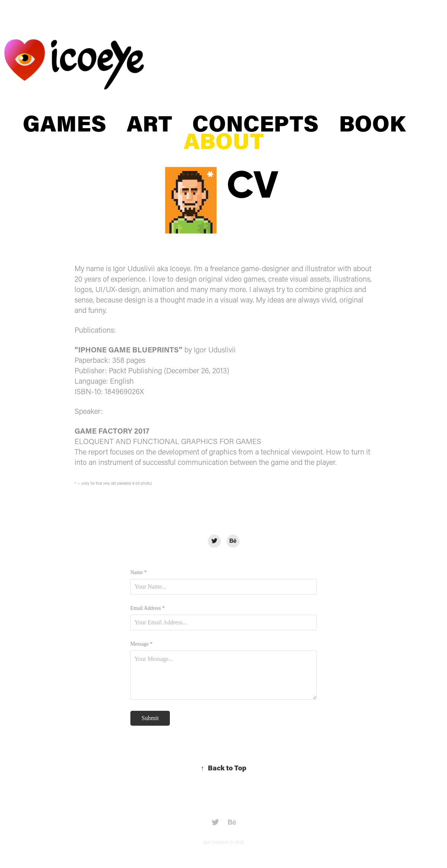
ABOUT (224, 140)
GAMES (64, 123)
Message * (142, 644)
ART (149, 123)
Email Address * (148, 608)
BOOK (372, 123)
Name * (139, 573)
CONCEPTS (255, 123)
